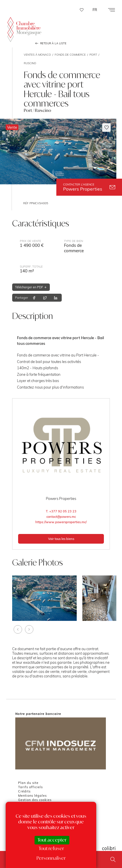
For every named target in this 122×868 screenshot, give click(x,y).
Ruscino (30, 63)
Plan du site (28, 783)
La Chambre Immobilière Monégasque (24, 29)
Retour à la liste (50, 43)
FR (95, 10)
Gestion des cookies (35, 800)
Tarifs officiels (30, 787)
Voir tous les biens (61, 539)
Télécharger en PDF (31, 287)
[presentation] (18, 629)
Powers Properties (89, 187)
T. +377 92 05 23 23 (61, 511)
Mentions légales (32, 796)
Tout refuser (51, 848)
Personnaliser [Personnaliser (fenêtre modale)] (51, 858)
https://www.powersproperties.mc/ (61, 522)
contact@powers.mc (61, 517)
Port (93, 55)
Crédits (24, 791)
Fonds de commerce (70, 55)
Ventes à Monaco (37, 55)
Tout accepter (52, 840)
